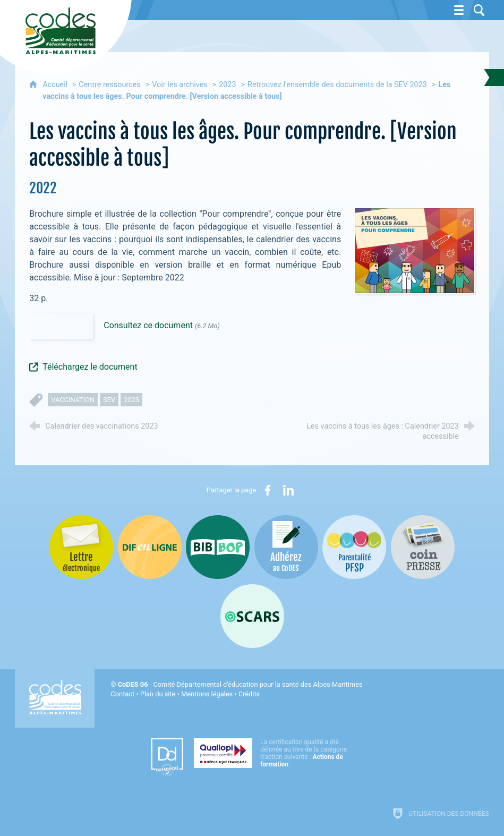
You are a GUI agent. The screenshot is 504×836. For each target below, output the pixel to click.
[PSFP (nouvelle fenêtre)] (354, 547)
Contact (122, 694)
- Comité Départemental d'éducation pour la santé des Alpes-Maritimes (240, 684)
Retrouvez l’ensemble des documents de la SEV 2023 (337, 85)
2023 (227, 85)
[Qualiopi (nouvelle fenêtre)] (274, 753)
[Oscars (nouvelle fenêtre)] (252, 616)
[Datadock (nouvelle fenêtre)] (167, 757)
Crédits (249, 694)
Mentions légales (207, 694)
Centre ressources (109, 85)
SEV (109, 400)
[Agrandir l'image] (414, 250)
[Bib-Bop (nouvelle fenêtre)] (218, 547)
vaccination (73, 400)
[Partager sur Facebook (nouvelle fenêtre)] (268, 490)
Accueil (56, 85)
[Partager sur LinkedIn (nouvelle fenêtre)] (288, 490)
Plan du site (158, 694)
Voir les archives (180, 85)
